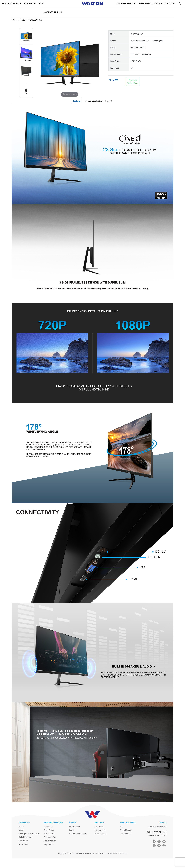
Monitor (22, 20)
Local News (99, 826)
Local (71, 830)
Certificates (23, 841)
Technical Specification (93, 101)
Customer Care (50, 837)
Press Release (101, 834)
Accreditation (24, 844)
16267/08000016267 (157, 826)
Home (21, 826)
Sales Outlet (49, 830)
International (75, 826)
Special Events (126, 830)
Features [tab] (77, 101)
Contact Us (49, 826)
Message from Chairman (29, 834)
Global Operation (25, 837)
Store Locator (49, 834)
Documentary (126, 834)
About (21, 830)
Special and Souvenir (78, 834)
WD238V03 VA (36, 20)
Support (109, 101)
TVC (122, 826)
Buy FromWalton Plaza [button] (133, 81)
